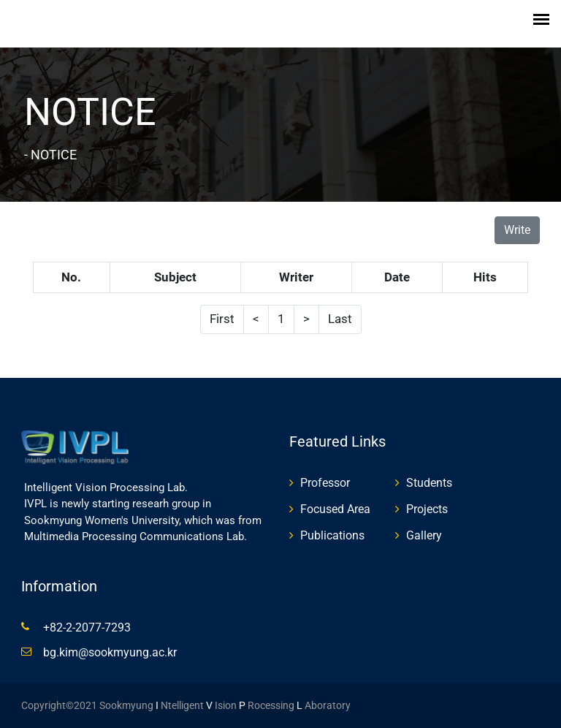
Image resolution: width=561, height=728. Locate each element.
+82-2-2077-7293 (87, 627)
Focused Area (335, 509)
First (222, 319)
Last (340, 319)
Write (517, 230)
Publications (332, 535)
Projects (427, 509)
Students (429, 483)
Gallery (424, 535)
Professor (325, 483)
